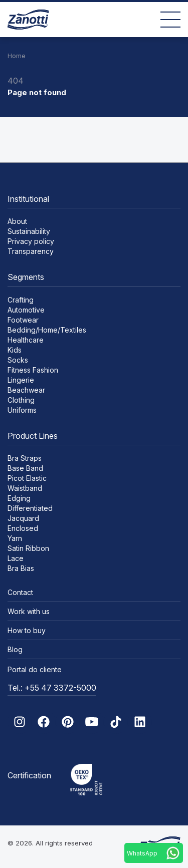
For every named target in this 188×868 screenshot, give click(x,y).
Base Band (25, 468)
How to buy (27, 630)
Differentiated (30, 508)
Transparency (31, 251)
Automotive (26, 310)
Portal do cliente (35, 669)
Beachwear (26, 390)
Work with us (29, 611)
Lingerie (21, 380)
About (17, 221)
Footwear (23, 320)
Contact (20, 592)
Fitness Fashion (33, 370)
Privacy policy (31, 241)
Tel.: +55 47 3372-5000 (52, 688)
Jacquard (23, 518)
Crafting (21, 300)
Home (17, 56)
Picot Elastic (27, 478)
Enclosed (23, 528)
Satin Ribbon (28, 548)
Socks (18, 360)
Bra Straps (25, 458)
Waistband (25, 488)
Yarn (15, 538)
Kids (15, 350)
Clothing (21, 400)
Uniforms (22, 410)
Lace (16, 558)
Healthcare (26, 340)
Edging (19, 498)
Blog (15, 649)
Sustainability (29, 231)
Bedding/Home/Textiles (47, 330)
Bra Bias (21, 568)
